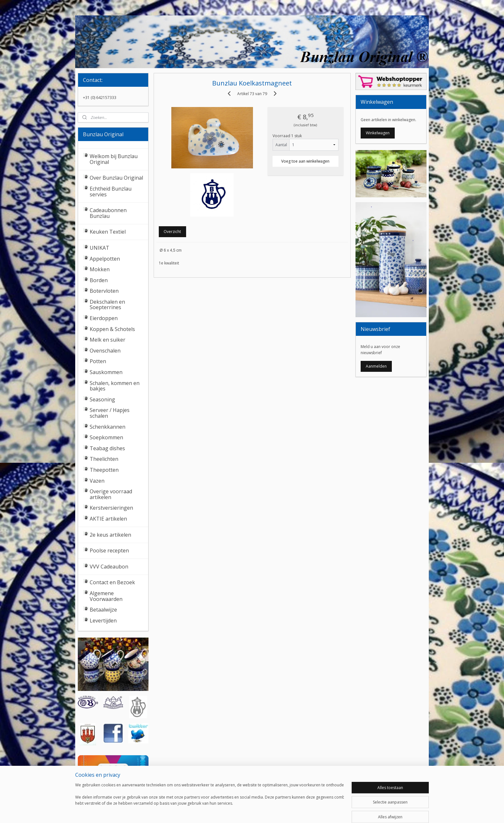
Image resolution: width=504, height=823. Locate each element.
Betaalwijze (103, 610)
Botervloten (104, 291)
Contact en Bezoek (112, 582)
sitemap (230, 811)
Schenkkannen (108, 427)
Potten (98, 361)
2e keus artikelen (110, 535)
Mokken (100, 269)
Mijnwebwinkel (324, 811)
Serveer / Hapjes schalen (110, 413)
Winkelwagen (378, 133)
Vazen (97, 481)
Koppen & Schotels (112, 329)
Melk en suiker (108, 340)
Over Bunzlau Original (116, 178)
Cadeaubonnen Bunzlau (108, 213)
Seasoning (102, 399)
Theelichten (104, 459)
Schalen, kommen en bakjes (115, 386)
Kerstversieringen (111, 508)
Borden (99, 280)
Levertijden (103, 621)
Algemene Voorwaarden (106, 596)
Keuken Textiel (108, 232)
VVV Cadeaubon (109, 567)
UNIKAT (99, 248)
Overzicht (172, 232)
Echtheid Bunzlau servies (111, 192)
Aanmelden (376, 366)
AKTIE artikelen (108, 519)
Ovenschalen (105, 351)
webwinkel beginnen (268, 811)
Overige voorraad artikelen (111, 494)
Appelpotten (105, 259)
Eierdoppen (104, 318)
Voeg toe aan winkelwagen (305, 161)
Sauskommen (106, 372)
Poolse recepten (109, 550)
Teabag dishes (107, 448)
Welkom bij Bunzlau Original (114, 159)
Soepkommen (106, 437)
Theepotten (104, 470)
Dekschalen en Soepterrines (107, 305)
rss (243, 811)
